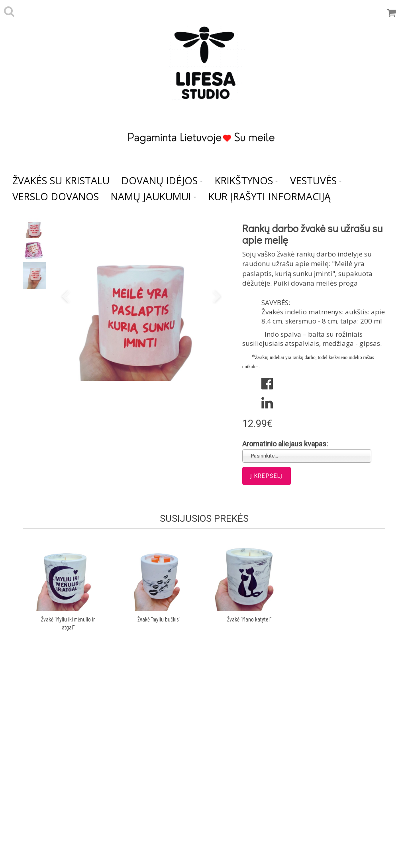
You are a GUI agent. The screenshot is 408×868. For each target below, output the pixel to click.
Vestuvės (316, 180)
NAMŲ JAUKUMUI (154, 196)
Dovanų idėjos (162, 180)
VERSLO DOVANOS (56, 196)
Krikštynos (246, 180)
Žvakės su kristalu (61, 180)
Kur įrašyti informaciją (270, 196)
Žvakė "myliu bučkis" (159, 619)
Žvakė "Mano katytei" (249, 619)
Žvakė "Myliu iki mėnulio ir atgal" (68, 623)
